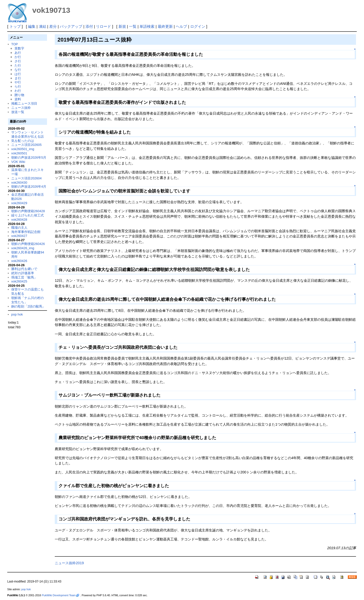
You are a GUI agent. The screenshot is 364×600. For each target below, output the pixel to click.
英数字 (19, 48)
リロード (103, 26)
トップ (15, 26)
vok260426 (19, 261)
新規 (122, 26)
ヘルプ (181, 26)
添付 (89, 26)
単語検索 (147, 26)
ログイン (198, 26)
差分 (53, 26)
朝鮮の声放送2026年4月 (29, 187)
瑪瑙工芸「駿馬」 (24, 277)
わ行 (18, 91)
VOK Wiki (18, 162)
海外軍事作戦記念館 (26, 232)
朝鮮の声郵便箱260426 (28, 244)
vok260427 (19, 236)
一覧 (133, 26)
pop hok (17, 314)
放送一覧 (18, 112)
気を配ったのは (23, 141)
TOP (14, 44)
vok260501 (19, 153)
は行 (18, 74)
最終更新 (165, 26)
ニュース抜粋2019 (69, 563)
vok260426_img (23, 248)
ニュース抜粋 (21, 108)
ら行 (18, 86)
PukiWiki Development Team (60, 595)
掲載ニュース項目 (24, 103)
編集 (32, 26)
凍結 (42, 26)
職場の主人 (19, 228)
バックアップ (71, 26)
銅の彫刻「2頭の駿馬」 (28, 306)
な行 (18, 70)
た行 (18, 65)
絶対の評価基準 (23, 273)
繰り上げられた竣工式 (27, 215)
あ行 (18, 53)
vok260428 (19, 220)
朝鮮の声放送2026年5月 (29, 158)
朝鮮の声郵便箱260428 (28, 211)
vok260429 (19, 203)
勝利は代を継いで (24, 269)
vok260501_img (23, 149)
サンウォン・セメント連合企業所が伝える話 (27, 134)
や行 (18, 82)
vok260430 (19, 183)
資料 (18, 99)
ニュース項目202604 (26, 178)
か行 (18, 57)
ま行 (18, 78)
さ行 (18, 61)
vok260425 (19, 281)
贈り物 (19, 95)
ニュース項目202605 (26, 145)
